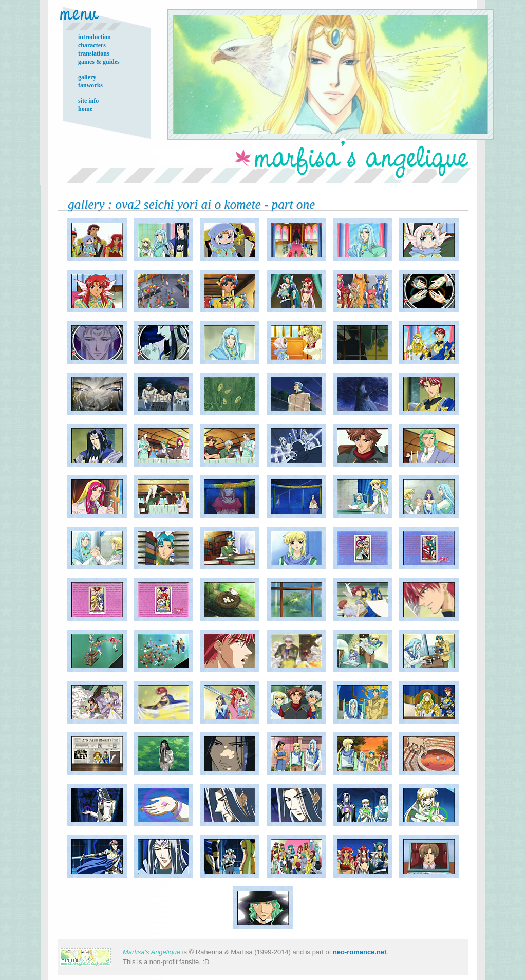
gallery (87, 77)
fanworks (90, 85)
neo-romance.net (360, 952)
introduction (95, 37)
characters (92, 45)
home (85, 109)
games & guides (99, 62)
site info (88, 101)
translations (94, 53)
